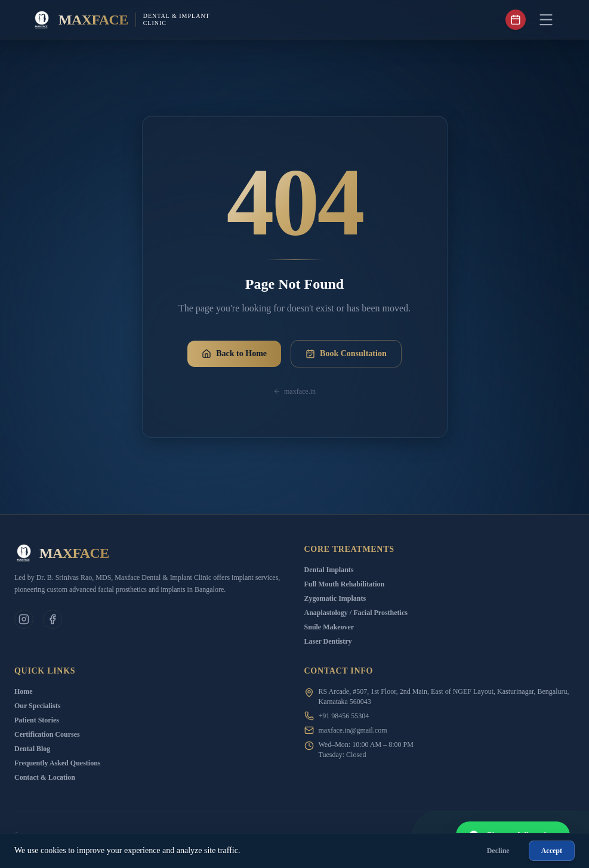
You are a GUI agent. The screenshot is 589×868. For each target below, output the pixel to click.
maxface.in (294, 391)
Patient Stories (37, 720)
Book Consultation (346, 354)
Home (24, 691)
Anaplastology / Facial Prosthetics (356, 613)
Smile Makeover (329, 627)
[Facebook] (53, 619)
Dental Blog (32, 749)
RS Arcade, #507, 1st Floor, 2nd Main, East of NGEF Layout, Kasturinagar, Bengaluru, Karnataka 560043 (444, 696)
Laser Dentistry (328, 641)
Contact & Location (45, 777)
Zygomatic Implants (335, 598)
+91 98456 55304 (344, 716)
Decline (498, 851)
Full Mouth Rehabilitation (345, 584)
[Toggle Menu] (546, 20)
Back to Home (234, 354)
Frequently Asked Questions (57, 763)
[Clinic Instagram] (24, 619)
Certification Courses (47, 734)
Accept (552, 851)
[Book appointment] (516, 20)
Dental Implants (329, 570)
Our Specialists (37, 706)
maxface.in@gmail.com (353, 730)
